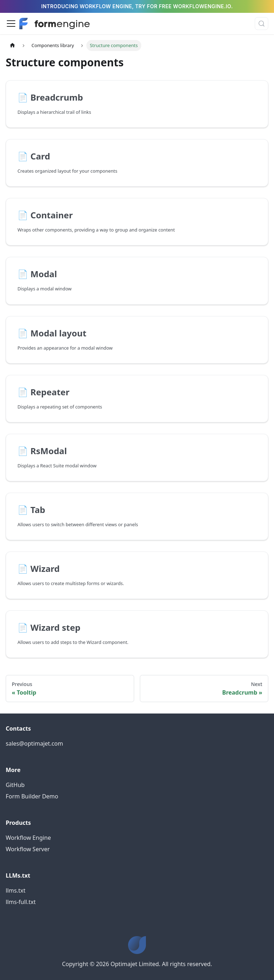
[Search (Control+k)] (262, 24)
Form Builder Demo (32, 796)
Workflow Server (28, 849)
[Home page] (12, 45)
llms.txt (16, 890)
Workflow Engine (28, 838)
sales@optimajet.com (34, 743)
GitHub (15, 785)
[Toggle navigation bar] (11, 24)
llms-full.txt (21, 902)
